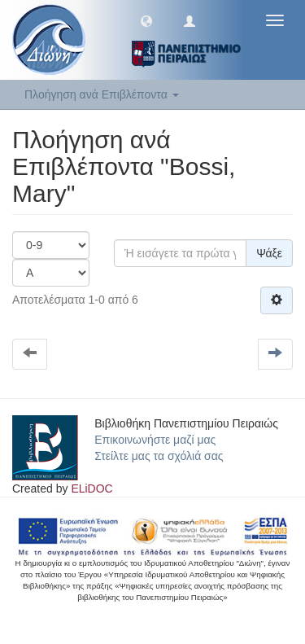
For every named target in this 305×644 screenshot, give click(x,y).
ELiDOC (91, 488)
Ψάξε (269, 253)
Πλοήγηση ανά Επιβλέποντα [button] (102, 94)
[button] (146, 20)
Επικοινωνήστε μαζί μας (155, 440)
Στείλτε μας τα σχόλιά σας (159, 456)
